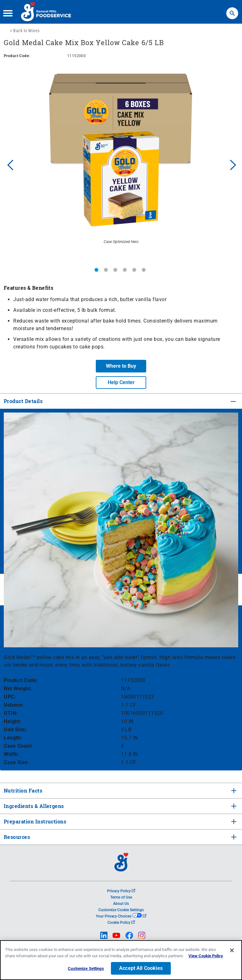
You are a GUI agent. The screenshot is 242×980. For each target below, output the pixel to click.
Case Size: (17, 762)
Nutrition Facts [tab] (22, 790)
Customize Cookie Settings (121, 910)
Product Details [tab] (23, 401)
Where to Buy (121, 366)
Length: (13, 738)
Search (232, 10)
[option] (121, 164)
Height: (13, 721)
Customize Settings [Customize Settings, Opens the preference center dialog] (86, 969)
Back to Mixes (26, 31)
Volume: (14, 705)
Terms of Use (121, 897)
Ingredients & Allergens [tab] (33, 806)
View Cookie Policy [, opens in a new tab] (206, 956)
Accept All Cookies (141, 968)
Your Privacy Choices (121, 916)
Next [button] (233, 164)
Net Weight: (18, 689)
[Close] (232, 951)
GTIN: (11, 713)
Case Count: (18, 746)
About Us (121, 904)
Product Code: (21, 680)
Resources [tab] (17, 837)
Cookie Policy (121, 923)
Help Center (121, 382)
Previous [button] (9, 164)
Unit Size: (15, 730)
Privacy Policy (121, 891)
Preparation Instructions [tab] (34, 821)
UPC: (10, 697)
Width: (12, 754)
